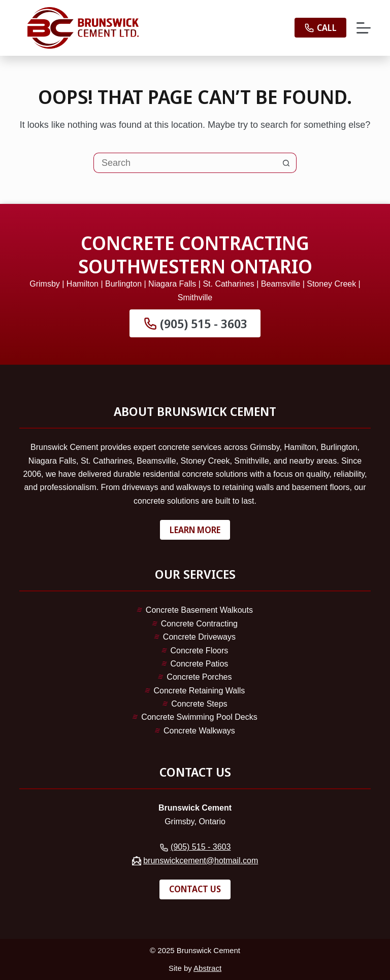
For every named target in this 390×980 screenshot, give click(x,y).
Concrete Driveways (199, 637)
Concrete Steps (199, 704)
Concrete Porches (199, 677)
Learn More (195, 530)
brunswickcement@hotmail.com (201, 861)
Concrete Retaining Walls (199, 691)
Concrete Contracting (199, 624)
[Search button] (286, 163)
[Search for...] (185, 163)
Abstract (207, 968)
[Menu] (364, 28)
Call (320, 28)
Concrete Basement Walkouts (199, 610)
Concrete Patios (199, 664)
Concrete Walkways (199, 731)
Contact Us (195, 889)
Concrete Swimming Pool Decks (199, 717)
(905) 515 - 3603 (195, 323)
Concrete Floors (199, 651)
